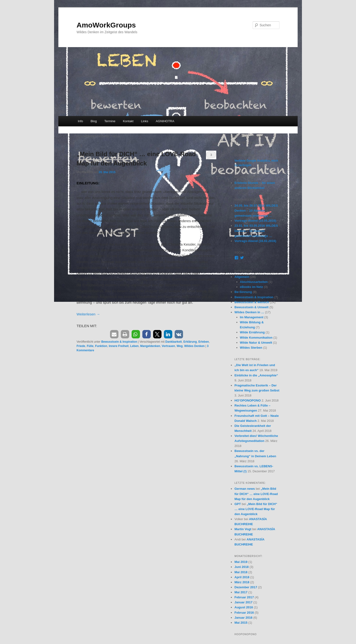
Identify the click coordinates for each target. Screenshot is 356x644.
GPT (238, 504)
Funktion (101, 346)
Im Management (252, 317)
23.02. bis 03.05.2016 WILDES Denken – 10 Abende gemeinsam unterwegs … (256, 231)
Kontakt (128, 121)
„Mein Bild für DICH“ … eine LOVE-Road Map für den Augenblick (256, 494)
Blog (94, 121)
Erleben (204, 342)
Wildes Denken (194, 346)
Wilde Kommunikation (256, 338)
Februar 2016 (244, 613)
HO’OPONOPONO (248, 400)
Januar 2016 (243, 618)
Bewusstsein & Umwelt (251, 307)
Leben (134, 346)
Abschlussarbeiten (254, 282)
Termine (110, 121)
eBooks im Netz (252, 287)
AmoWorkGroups (106, 25)
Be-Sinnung (243, 292)
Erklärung (190, 342)
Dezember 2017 (246, 587)
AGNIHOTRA (165, 121)
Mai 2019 (241, 562)
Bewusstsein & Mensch (252, 302)
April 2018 (242, 577)
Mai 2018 (241, 572)
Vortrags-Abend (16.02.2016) (255, 241)
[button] (114, 334)
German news (245, 489)
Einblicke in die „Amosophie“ (256, 375)
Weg (180, 346)
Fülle (90, 346)
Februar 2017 (244, 597)
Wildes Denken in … (249, 312)
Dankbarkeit (174, 342)
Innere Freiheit (119, 346)
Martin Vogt (243, 529)
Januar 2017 (243, 602)
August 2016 (244, 607)
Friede (81, 346)
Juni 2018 (242, 567)
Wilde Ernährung (252, 332)
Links (145, 121)
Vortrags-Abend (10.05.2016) (255, 221)
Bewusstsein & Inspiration (119, 342)
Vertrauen (168, 346)
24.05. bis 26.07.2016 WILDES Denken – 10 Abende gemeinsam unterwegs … (256, 211)
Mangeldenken (150, 346)
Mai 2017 (241, 592)
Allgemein (242, 277)
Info (80, 121)
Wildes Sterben (251, 348)
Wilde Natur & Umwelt (256, 343)
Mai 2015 (241, 623)
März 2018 (242, 582)
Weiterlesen (88, 314)
